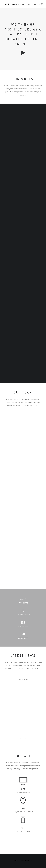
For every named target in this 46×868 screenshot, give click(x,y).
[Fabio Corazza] (23, 4)
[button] (42, 4)
